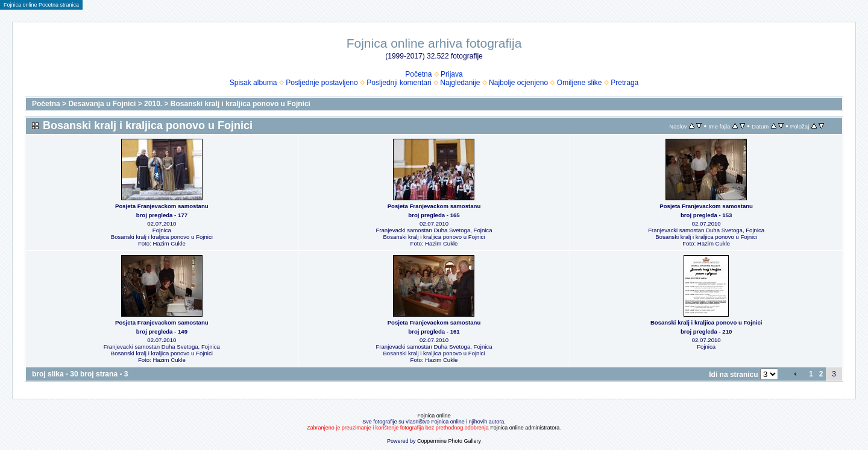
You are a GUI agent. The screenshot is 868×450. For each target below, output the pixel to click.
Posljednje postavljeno (322, 83)
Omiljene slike (580, 83)
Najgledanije (460, 83)
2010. (153, 104)
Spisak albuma (253, 83)
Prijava (452, 74)
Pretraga (624, 83)
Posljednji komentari (399, 83)
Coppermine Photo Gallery (449, 441)
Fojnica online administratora (525, 428)
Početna (418, 74)
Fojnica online (434, 416)
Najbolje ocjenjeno (518, 83)
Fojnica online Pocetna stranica (41, 5)
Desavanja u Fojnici (102, 104)
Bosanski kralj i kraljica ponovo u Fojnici (241, 104)
